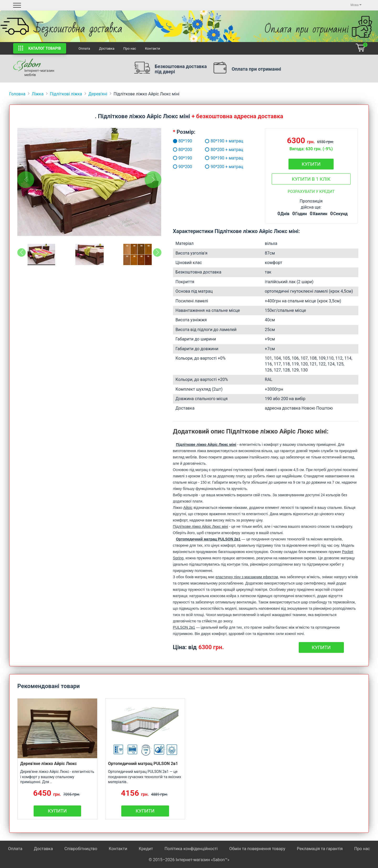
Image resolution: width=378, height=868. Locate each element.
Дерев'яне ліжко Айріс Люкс (49, 764)
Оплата (84, 48)
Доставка (107, 48)
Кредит (146, 849)
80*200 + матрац (224, 150)
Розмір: (186, 132)
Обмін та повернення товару (257, 849)
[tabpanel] (89, 182)
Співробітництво (81, 849)
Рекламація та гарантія (320, 849)
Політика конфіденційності (191, 849)
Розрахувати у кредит (311, 192)
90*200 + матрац (224, 167)
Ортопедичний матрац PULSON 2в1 (143, 764)
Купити (311, 164)
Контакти (152, 48)
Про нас (130, 48)
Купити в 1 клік (311, 179)
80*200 (177, 150)
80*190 (177, 141)
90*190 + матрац (224, 158)
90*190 (177, 158)
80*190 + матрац (224, 141)
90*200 (177, 167)
